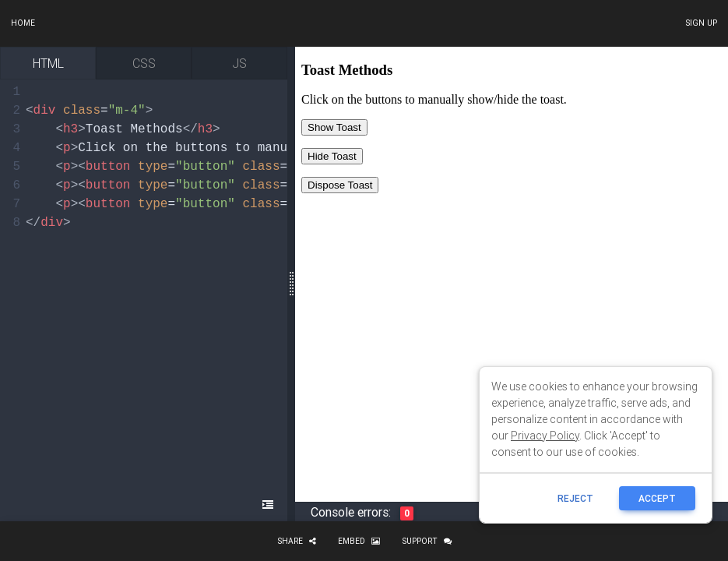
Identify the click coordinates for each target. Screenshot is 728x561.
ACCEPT (657, 498)
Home (23, 23)
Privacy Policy (545, 436)
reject (575, 498)
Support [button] (427, 541)
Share (297, 541)
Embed (359, 541)
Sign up (701, 23)
